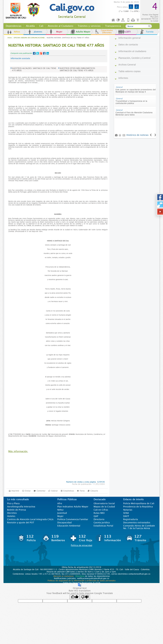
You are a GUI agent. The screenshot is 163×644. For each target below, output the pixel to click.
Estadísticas (69, 491)
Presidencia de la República (138, 507)
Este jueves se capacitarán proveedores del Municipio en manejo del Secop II (136, 91)
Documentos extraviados (137, 523)
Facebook (34, 53)
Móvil (128, 20)
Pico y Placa (13, 503)
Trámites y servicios (89, 26)
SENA (126, 513)
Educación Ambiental (69, 526)
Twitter (38, 53)
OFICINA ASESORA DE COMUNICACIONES (29, 38)
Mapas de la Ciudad (104, 507)
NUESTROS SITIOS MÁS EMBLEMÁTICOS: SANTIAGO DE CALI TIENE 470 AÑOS (78, 69)
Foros (82, 491)
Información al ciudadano (132, 51)
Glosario (94, 491)
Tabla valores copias (129, 71)
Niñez (60, 510)
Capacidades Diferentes (107, 32)
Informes (123, 78)
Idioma (118, 20)
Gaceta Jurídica (102, 523)
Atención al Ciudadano (60, 26)
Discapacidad (64, 523)
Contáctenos (133, 20)
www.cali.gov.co (24, 11)
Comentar (41, 491)
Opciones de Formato (138, 20)
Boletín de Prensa (17, 510)
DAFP (126, 516)
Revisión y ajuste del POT (21, 523)
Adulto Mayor (83, 32)
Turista (150, 32)
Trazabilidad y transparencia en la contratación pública (131, 102)
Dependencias (14, 26)
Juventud (62, 513)
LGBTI (128, 32)
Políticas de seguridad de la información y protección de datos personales (82, 581)
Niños (17, 32)
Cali (41, 26)
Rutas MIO (99, 513)
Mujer (59, 32)
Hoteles (11, 516)
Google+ (41, 53)
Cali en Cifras (101, 510)
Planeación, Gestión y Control (134, 58)
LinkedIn (48, 53)
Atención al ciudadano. (64, 576)
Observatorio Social (104, 503)
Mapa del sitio (123, 20)
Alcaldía (30, 26)
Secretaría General (72, 17)
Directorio (99, 519)
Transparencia (113, 26)
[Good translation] (75, 597)
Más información (18, 451)
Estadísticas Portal (103, 526)
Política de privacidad (81, 545)
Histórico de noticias (137, 135)
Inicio (113, 20)
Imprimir (15, 491)
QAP (96, 516)
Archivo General (127, 65)
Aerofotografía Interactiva (21, 507)
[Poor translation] (85, 597)
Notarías (128, 510)
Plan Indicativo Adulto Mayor (73, 507)
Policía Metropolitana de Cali (139, 503)
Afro (60, 503)
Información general (129, 38)
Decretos (12, 513)
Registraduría (131, 519)
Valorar (54, 491)
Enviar (28, 491)
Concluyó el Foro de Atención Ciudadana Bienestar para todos (134, 114)
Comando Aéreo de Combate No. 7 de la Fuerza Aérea (139, 527)
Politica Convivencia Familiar (73, 519)
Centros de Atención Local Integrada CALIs (30, 519)
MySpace (44, 53)
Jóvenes (38, 32)
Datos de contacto (128, 45)
